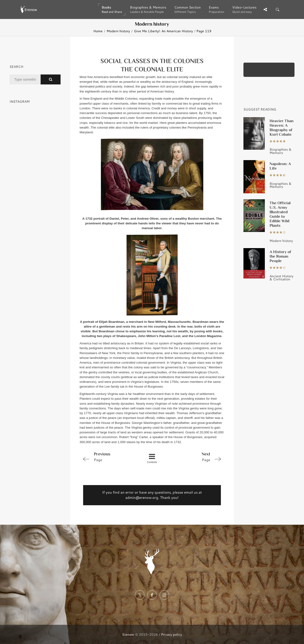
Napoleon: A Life (280, 166)
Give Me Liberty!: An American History (163, 31)
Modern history (118, 31)
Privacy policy (171, 634)
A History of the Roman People (280, 256)
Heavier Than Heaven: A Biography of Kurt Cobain (282, 127)
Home (98, 31)
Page (108, 457)
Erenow (128, 634)
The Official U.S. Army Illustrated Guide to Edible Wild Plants (280, 214)
